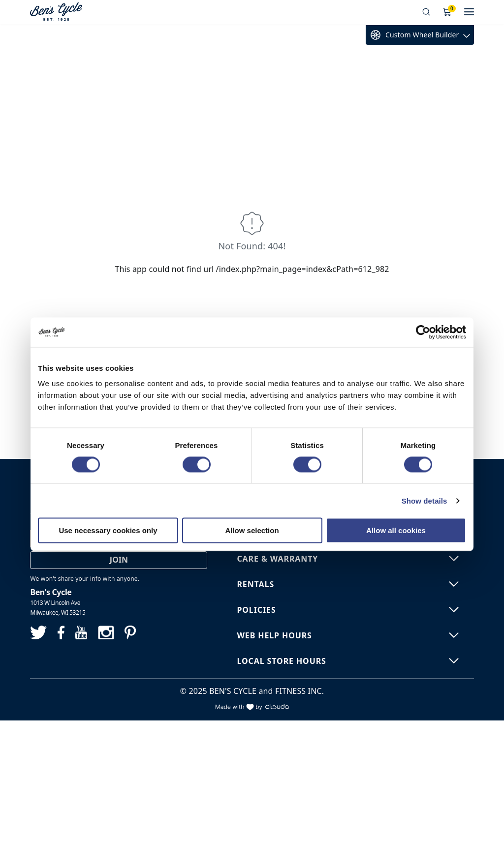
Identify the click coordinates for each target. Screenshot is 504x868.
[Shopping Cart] (447, 12)
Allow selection (252, 530)
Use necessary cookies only (108, 530)
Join (119, 560)
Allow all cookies (396, 530)
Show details (425, 500)
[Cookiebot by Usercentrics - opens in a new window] (423, 332)
